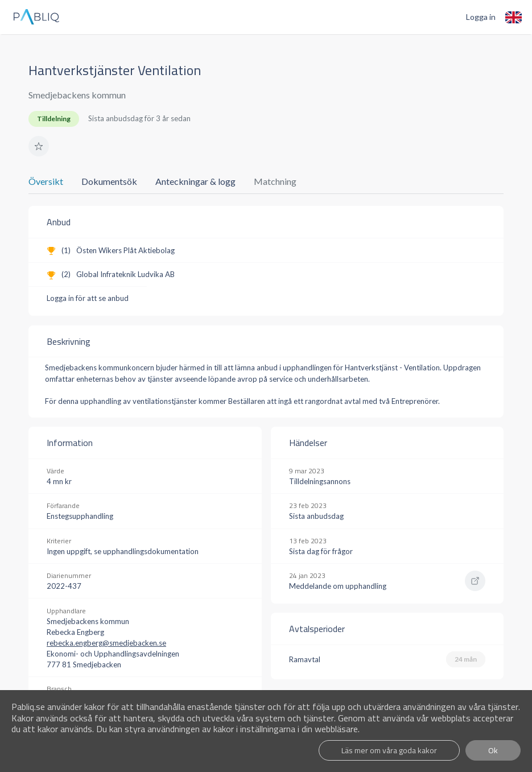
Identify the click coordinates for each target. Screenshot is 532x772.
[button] (39, 146)
